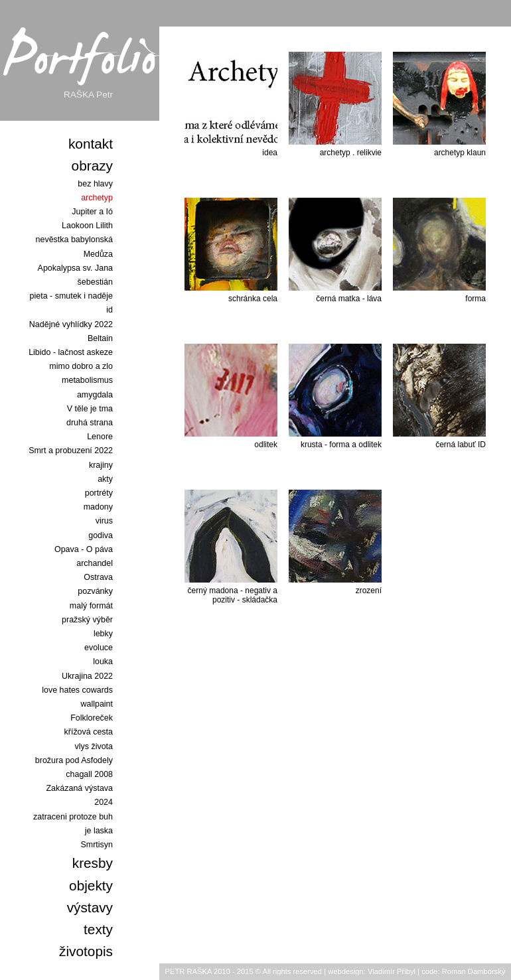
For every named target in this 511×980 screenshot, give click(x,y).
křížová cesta (89, 732)
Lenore (100, 437)
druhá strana (90, 423)
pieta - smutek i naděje (71, 296)
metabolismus (87, 380)
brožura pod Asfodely (74, 760)
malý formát (91, 606)
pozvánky (95, 591)
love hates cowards (77, 690)
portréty (99, 493)
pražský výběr (87, 620)
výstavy (90, 907)
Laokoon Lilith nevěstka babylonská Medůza (74, 240)
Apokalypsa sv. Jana (75, 268)
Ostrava (98, 577)
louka (103, 662)
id (110, 310)
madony (98, 507)
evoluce (99, 648)
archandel (95, 563)
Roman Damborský (474, 971)
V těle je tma (90, 409)
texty (98, 929)
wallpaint (97, 704)
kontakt (91, 144)
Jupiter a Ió (92, 212)
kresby (93, 863)
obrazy (92, 166)
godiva (101, 535)
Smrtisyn (97, 845)
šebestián (95, 282)
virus (104, 521)
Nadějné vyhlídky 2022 (71, 324)
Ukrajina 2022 (87, 676)
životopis (86, 951)
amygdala (95, 395)
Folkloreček (92, 718)
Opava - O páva (84, 549)
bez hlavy (95, 184)
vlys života (94, 746)
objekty (91, 885)
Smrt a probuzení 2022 (71, 451)
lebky (103, 634)
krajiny (101, 465)
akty (105, 479)
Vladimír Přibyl (392, 971)
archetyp (97, 198)
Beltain (100, 338)
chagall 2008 (89, 774)
